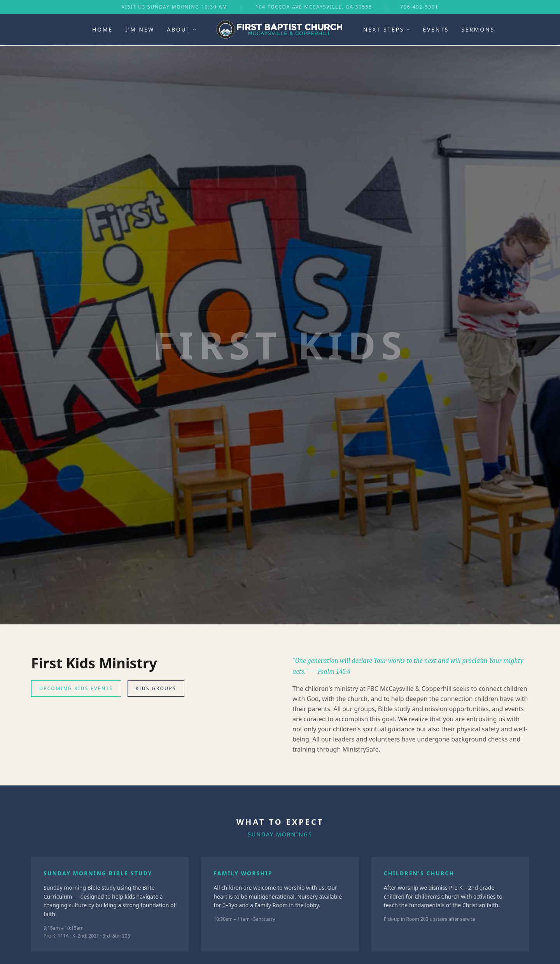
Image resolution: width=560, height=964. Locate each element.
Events (436, 29)
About (182, 29)
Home (102, 29)
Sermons (478, 29)
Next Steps (387, 29)
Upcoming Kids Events (76, 688)
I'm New (140, 29)
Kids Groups (156, 688)
